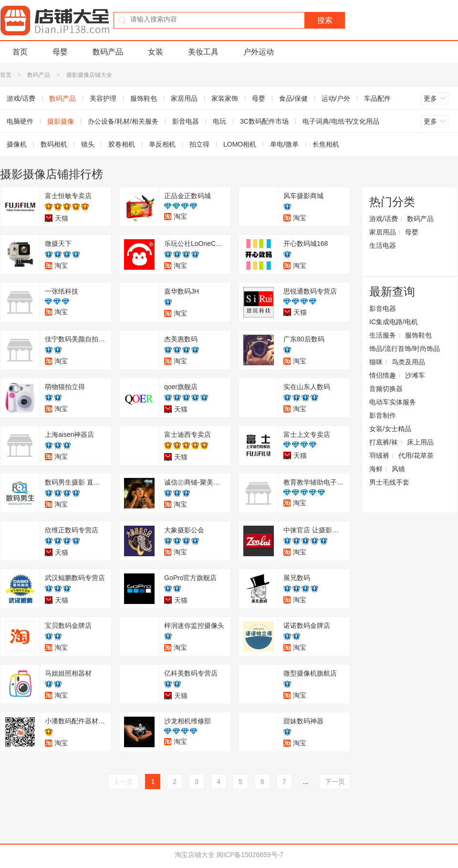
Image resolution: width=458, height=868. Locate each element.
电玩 (219, 121)
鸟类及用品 (408, 362)
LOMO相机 (240, 144)
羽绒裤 (379, 455)
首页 (20, 52)
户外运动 (259, 52)
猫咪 (376, 362)
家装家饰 (225, 98)
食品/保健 (293, 98)
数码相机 (54, 144)
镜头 (88, 144)
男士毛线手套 (389, 482)
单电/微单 (284, 144)
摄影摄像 (61, 121)
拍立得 (199, 144)
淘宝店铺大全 (195, 855)
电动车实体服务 (393, 402)
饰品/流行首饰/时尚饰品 (405, 349)
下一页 (335, 782)
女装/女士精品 (390, 429)
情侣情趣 (383, 375)
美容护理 (103, 98)
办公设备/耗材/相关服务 (123, 121)
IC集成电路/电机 (394, 322)
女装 (156, 52)
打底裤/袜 (384, 442)
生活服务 (383, 335)
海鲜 (376, 469)
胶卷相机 (122, 144)
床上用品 (420, 442)
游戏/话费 (384, 219)
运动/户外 (336, 98)
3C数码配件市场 (264, 121)
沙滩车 (415, 375)
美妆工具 (203, 52)
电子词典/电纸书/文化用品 (341, 121)
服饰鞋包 (144, 98)
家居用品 (184, 98)
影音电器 (186, 121)
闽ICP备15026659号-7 (250, 855)
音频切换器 (386, 389)
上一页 (123, 782)
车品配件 (377, 98)
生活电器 (383, 245)
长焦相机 (326, 144)
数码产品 (108, 52)
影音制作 (383, 415)
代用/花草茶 (416, 455)
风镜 (398, 469)
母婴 (60, 52)
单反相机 (162, 144)
